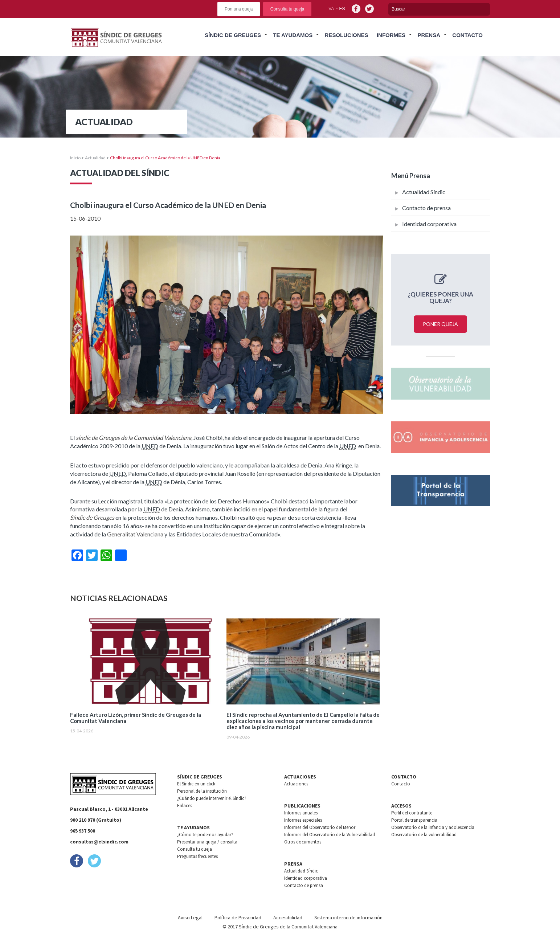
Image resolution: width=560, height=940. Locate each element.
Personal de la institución (202, 791)
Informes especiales (303, 820)
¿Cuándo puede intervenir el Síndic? (212, 798)
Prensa (429, 35)
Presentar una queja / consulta (207, 842)
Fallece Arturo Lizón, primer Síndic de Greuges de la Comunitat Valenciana (136, 718)
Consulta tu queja (287, 9)
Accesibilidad (288, 917)
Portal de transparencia (414, 820)
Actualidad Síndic (424, 192)
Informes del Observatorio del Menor (320, 827)
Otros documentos (303, 842)
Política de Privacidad (238, 917)
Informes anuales (301, 813)
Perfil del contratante (412, 813)
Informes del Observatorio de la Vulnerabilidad (330, 835)
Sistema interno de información (348, 917)
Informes (391, 35)
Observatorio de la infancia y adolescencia (433, 827)
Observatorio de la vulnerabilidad (424, 835)
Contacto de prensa (426, 208)
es (342, 9)
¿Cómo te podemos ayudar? (205, 835)
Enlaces (185, 806)
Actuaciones (296, 784)
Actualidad (95, 158)
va (331, 9)
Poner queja (440, 324)
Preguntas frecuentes (197, 856)
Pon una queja (239, 9)
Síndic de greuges (233, 35)
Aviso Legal (190, 917)
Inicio (75, 158)
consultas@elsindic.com (99, 842)
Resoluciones (347, 35)
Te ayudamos (293, 35)
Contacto (467, 35)
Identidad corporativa (429, 224)
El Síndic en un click (196, 784)
